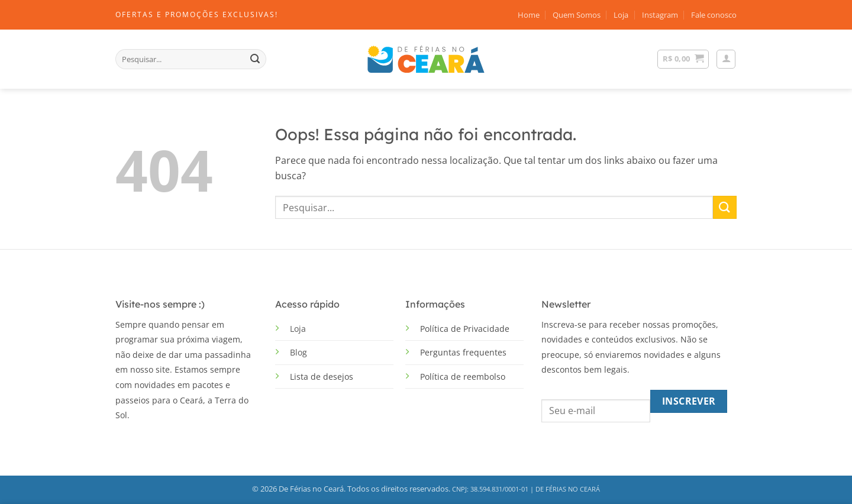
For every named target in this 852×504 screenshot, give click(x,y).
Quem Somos (577, 15)
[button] (726, 59)
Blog (298, 352)
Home (529, 15)
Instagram (660, 15)
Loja (621, 15)
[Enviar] (255, 59)
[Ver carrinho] (683, 59)
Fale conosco (714, 15)
